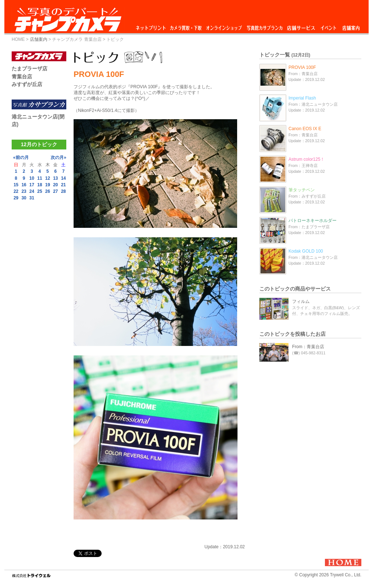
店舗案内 (351, 26)
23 (24, 191)
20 (56, 185)
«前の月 (21, 157)
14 (63, 178)
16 (24, 185)
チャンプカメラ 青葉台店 (77, 39)
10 (32, 178)
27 (56, 191)
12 (48, 178)
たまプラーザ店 (30, 69)
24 (32, 191)
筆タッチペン (302, 190)
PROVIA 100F (302, 67)
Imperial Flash (302, 98)
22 (16, 191)
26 (48, 191)
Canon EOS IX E (305, 129)
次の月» (58, 157)
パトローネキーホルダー (313, 221)
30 (24, 198)
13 (56, 178)
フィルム (301, 301)
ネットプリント (152, 26)
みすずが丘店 (27, 84)
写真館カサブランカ (264, 26)
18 (40, 185)
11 (40, 178)
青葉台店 (22, 77)
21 (63, 185)
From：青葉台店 (308, 347)
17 (32, 185)
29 (16, 198)
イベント (329, 26)
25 (40, 191)
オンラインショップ (223, 26)
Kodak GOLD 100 (306, 251)
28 (63, 191)
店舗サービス (301, 26)
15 (16, 185)
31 (32, 198)
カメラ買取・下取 (186, 26)
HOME (18, 39)
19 (48, 185)
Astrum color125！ (307, 159)
